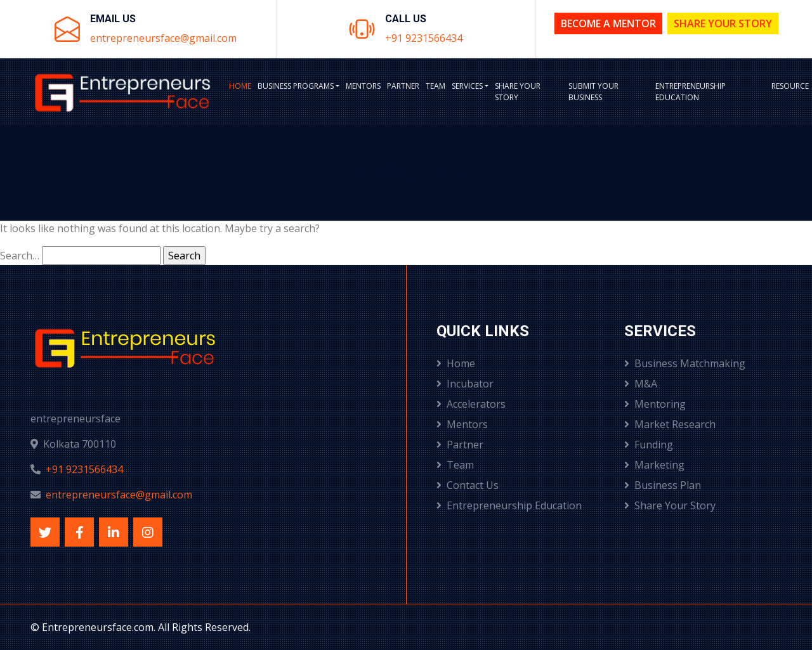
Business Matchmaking (685, 363)
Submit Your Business (593, 92)
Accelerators (471, 404)
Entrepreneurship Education (691, 92)
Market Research (670, 424)
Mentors (363, 86)
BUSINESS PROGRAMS (296, 86)
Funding (649, 445)
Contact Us (468, 485)
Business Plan (663, 485)
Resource (790, 86)
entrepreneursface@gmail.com (163, 38)
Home (240, 86)
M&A (641, 384)
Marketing (654, 465)
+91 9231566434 (424, 38)
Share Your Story (723, 23)
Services (467, 86)
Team (435, 86)
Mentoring (655, 404)
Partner (403, 86)
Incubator (465, 384)
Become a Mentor (608, 23)
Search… (20, 256)
